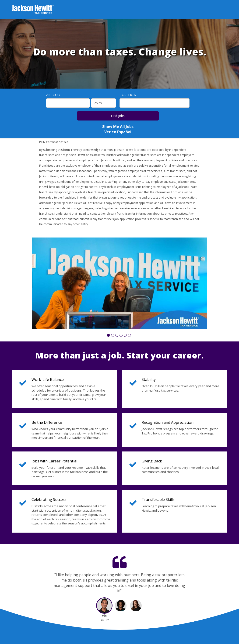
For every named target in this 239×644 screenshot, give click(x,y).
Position (128, 95)
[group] (119, 283)
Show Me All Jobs (118, 127)
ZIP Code (54, 95)
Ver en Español (118, 132)
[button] (108, 335)
